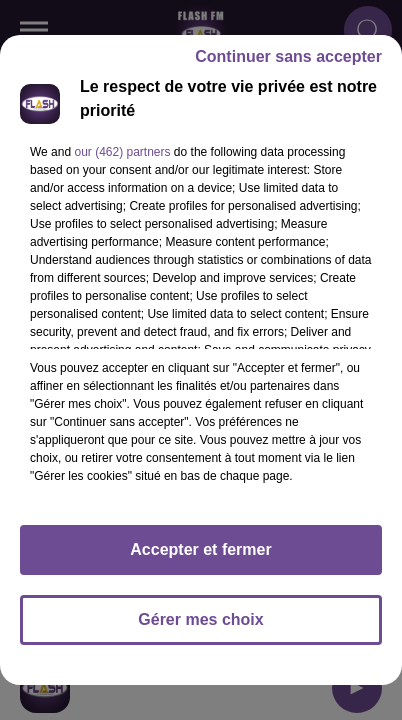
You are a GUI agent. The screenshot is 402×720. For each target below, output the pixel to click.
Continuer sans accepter (288, 56)
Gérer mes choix (200, 619)
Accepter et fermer (200, 549)
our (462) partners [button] (122, 152)
